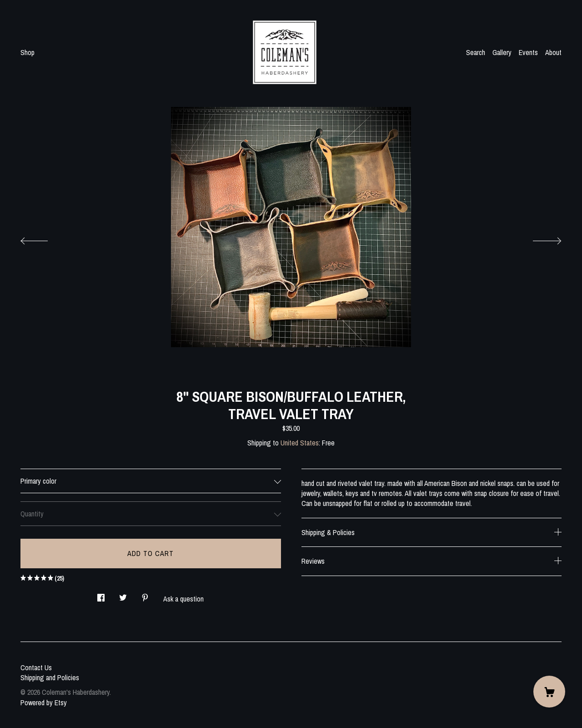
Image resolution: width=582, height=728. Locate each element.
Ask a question (183, 599)
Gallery (502, 52)
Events (528, 52)
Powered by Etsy (44, 703)
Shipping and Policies (50, 677)
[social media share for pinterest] (145, 595)
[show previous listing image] (43, 238)
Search (476, 52)
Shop (28, 52)
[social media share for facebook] (101, 595)
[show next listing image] (539, 238)
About (553, 52)
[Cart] (549, 692)
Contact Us (36, 667)
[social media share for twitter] (123, 595)
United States (300, 443)
